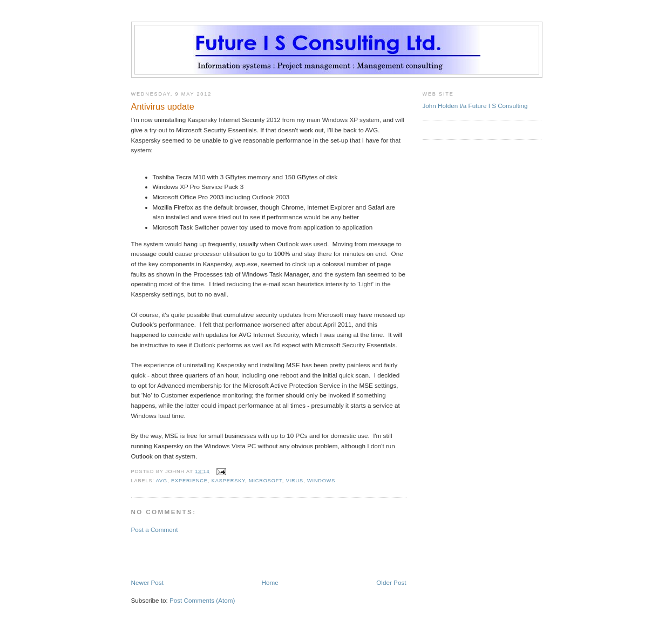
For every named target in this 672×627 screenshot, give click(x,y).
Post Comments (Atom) (202, 600)
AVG (162, 481)
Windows (321, 481)
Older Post (391, 582)
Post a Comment (155, 530)
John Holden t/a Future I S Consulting (475, 106)
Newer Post (147, 582)
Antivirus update (163, 106)
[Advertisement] (194, 555)
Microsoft (266, 481)
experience (189, 481)
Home (270, 582)
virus (295, 481)
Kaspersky (228, 481)
